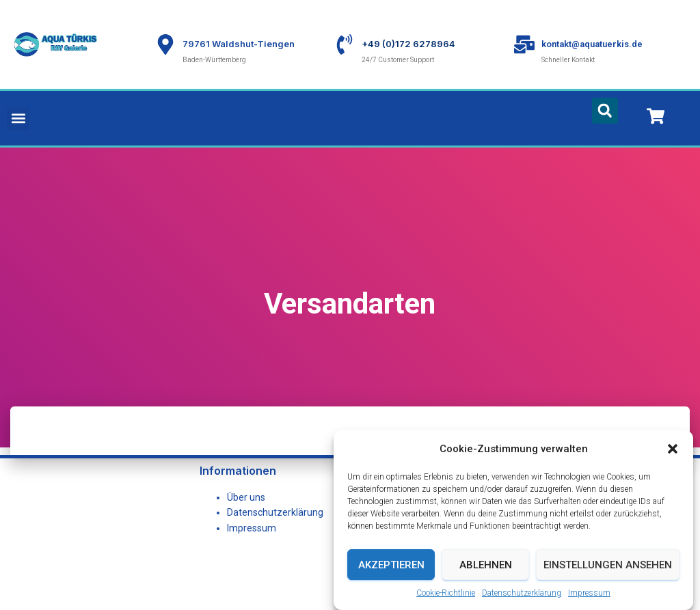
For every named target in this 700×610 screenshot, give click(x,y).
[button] (673, 467)
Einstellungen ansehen (608, 583)
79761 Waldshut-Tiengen (239, 44)
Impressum (252, 528)
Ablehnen (486, 583)
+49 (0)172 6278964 (408, 44)
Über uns (246, 497)
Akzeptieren (391, 583)
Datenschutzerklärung (275, 512)
